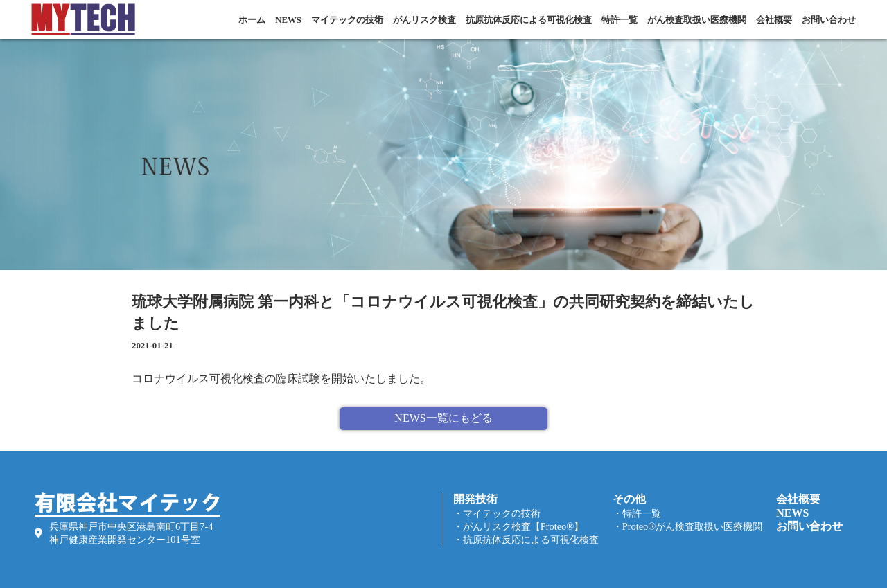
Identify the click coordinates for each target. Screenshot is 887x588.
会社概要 (774, 20)
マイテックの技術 (347, 20)
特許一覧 (620, 20)
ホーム (252, 20)
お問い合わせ (829, 20)
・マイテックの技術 (497, 513)
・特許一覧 (637, 513)
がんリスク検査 (424, 20)
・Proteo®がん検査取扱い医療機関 (688, 526)
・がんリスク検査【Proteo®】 (519, 526)
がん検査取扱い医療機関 (697, 20)
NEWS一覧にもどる (443, 418)
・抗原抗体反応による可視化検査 (526, 540)
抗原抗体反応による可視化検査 (529, 20)
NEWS (288, 20)
